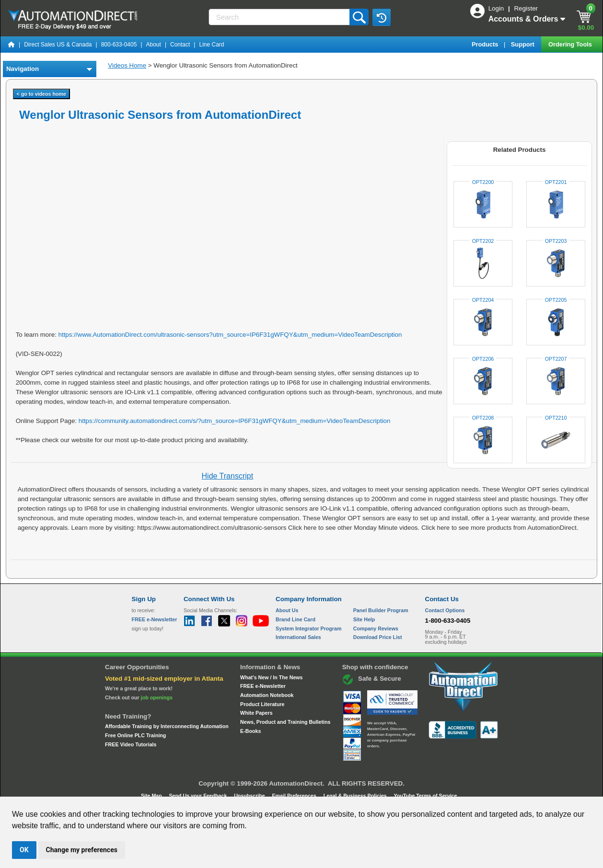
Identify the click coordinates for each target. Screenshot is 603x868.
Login (497, 8)
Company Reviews (376, 628)
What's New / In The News (271, 677)
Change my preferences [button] (82, 850)
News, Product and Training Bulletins (285, 722)
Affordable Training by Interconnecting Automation (167, 726)
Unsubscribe (250, 796)
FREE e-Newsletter (263, 686)
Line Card (211, 45)
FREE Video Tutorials (131, 744)
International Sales (298, 637)
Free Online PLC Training (135, 735)
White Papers (256, 713)
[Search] (280, 17)
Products (486, 44)
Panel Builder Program (381, 610)
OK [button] (24, 850)
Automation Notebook (267, 695)
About (154, 45)
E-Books (250, 731)
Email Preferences (295, 796)
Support (524, 44)
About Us (287, 610)
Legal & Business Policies (356, 796)
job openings (157, 697)
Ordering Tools (571, 44)
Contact (180, 45)
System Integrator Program (308, 628)
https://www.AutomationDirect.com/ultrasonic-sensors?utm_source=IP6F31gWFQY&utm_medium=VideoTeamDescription (230, 335)
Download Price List (378, 637)
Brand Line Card (296, 619)
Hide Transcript (228, 476)
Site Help (364, 619)
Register (526, 8)
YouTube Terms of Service (425, 796)
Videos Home (127, 65)
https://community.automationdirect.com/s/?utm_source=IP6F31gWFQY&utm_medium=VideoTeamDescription (235, 421)
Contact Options (445, 610)
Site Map (152, 796)
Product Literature (262, 704)
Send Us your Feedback (199, 796)
